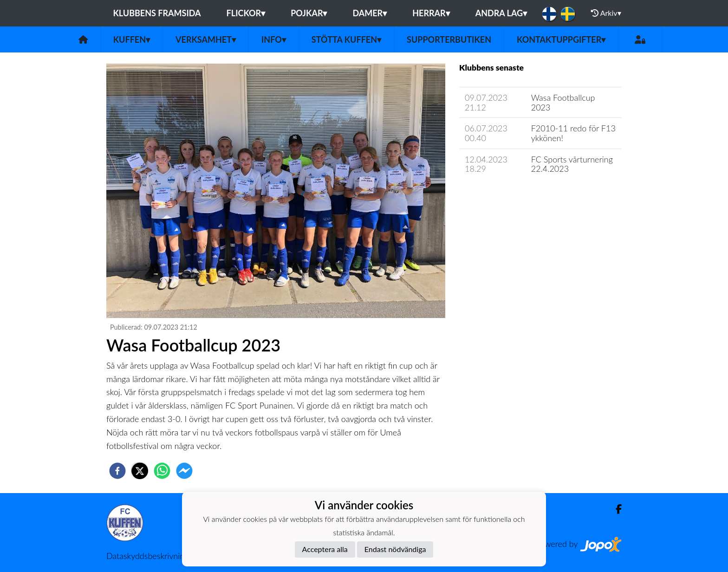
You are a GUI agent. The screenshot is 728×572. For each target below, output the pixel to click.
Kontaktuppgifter (561, 39)
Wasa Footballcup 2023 (563, 102)
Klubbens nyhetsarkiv (504, 195)
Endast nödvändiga (395, 549)
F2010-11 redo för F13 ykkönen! (573, 133)
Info (274, 39)
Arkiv (606, 13)
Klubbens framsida (157, 13)
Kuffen (132, 39)
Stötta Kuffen (346, 39)
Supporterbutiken (449, 39)
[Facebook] (615, 509)
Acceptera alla (325, 549)
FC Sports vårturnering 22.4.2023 (572, 164)
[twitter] (140, 471)
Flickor (246, 13)
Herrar (431, 13)
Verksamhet (206, 39)
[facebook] (117, 471)
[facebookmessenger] (184, 471)
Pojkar (309, 13)
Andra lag (501, 13)
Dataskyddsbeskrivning (147, 556)
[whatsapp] (162, 471)
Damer (370, 13)
